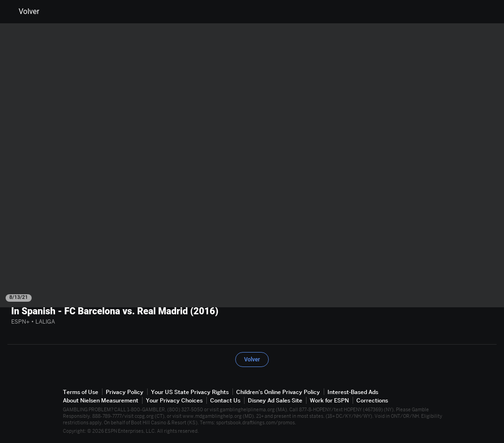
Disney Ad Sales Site (275, 400)
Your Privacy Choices (174, 400)
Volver (23, 12)
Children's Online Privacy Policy (278, 392)
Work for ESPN (329, 400)
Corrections (372, 400)
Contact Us (225, 400)
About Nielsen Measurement (101, 400)
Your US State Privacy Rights (190, 392)
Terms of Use (81, 392)
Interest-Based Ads (353, 392)
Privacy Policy (125, 392)
